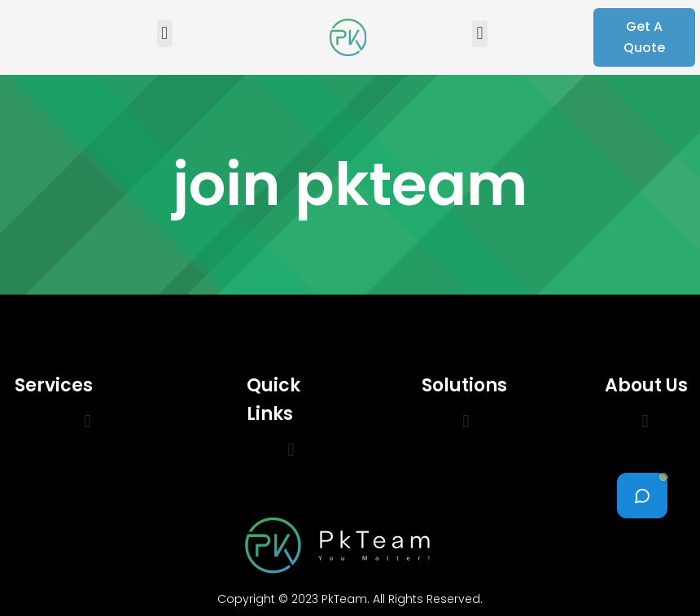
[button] (165, 34)
